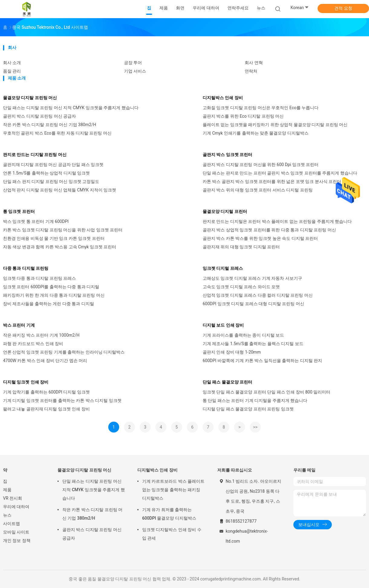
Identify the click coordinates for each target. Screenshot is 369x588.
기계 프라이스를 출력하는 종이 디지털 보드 (243, 335)
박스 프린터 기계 (19, 325)
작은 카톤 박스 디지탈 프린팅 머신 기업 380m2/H (50, 125)
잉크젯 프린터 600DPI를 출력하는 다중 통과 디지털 (51, 287)
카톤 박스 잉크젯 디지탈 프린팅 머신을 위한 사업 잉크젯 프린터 (63, 230)
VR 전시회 (13, 498)
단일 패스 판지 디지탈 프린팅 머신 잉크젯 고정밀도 (51, 181)
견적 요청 (343, 8)
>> (255, 427)
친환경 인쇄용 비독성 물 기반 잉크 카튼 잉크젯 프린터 (54, 238)
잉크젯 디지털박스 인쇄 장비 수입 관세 (172, 534)
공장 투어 (133, 63)
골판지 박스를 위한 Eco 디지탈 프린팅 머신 (243, 116)
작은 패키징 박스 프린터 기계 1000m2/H (41, 335)
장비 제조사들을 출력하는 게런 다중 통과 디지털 (49, 304)
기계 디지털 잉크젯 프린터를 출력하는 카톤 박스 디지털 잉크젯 (62, 400)
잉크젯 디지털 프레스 (223, 268)
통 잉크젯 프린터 (19, 211)
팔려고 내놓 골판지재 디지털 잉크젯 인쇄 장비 (46, 409)
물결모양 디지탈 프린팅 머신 (30, 98)
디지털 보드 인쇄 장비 (223, 325)
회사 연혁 (254, 63)
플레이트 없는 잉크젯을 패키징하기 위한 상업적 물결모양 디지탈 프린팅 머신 (275, 125)
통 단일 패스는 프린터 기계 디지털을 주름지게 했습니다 (255, 400)
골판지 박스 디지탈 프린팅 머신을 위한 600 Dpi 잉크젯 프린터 (261, 165)
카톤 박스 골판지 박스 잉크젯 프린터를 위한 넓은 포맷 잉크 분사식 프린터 (272, 181)
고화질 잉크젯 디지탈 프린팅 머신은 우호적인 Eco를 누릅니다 (261, 108)
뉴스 (7, 515)
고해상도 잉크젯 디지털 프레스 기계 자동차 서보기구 (252, 278)
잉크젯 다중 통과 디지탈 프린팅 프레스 (39, 278)
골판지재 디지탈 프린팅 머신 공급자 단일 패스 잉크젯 (53, 165)
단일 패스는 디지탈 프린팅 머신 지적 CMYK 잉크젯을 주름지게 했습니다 (71, 108)
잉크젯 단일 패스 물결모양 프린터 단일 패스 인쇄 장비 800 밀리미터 (266, 392)
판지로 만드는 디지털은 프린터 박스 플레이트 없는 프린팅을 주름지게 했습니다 (277, 221)
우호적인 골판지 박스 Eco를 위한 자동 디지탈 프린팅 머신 (57, 133)
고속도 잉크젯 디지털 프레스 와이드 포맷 (241, 287)
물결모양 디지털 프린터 (225, 211)
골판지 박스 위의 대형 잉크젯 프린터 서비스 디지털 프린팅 (258, 190)
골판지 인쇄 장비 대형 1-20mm (232, 352)
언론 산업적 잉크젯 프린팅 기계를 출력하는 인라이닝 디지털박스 (64, 352)
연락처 (251, 71)
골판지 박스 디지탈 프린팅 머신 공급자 (39, 116)
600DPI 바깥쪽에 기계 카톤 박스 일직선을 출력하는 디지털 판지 (262, 361)
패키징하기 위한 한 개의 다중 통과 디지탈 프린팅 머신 (54, 295)
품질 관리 (12, 71)
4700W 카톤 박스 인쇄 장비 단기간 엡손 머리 (45, 361)
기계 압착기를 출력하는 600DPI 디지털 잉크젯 (46, 392)
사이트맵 (11, 524)
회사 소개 (12, 63)
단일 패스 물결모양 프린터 (227, 382)
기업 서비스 (135, 71)
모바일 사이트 (16, 532)
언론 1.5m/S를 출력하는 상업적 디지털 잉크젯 (46, 173)
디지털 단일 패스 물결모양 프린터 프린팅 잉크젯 (248, 409)
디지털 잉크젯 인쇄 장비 (26, 382)
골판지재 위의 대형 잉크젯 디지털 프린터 (241, 247)
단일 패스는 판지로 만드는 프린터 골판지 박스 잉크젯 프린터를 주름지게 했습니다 (280, 173)
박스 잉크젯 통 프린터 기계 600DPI (36, 221)
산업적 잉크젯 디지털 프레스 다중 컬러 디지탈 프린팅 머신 (258, 295)
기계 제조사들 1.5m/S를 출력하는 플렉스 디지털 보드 (253, 344)
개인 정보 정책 (17, 541)
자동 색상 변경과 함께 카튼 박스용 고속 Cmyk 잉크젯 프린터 (60, 247)
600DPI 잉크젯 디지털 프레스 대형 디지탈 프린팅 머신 (253, 304)
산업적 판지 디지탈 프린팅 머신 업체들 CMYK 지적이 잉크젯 (60, 190)
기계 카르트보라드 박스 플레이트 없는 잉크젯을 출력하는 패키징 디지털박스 (173, 490)
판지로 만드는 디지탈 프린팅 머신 (35, 155)
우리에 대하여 (16, 507)
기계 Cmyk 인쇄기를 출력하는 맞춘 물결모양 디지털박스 (256, 133)
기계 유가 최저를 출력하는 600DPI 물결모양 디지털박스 (169, 514)
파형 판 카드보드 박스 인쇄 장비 (33, 344)
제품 (7, 490)
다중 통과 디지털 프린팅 (26, 268)
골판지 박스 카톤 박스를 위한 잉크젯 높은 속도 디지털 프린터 (260, 238)
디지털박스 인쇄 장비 (223, 98)
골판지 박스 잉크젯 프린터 (227, 155)
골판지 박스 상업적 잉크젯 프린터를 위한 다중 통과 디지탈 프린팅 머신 (269, 230)
